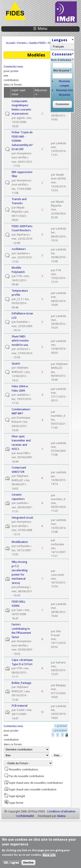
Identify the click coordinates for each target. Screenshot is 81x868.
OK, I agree (11, 864)
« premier (61, 726)
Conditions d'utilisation (61, 811)
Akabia (61, 816)
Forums (22, 43)
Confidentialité (25, 816)
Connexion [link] (62, 54)
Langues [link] (60, 40)
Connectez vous (13, 67)
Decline (28, 864)
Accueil (10, 43)
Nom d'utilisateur (62, 60)
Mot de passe (62, 70)
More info (49, 856)
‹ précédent (60, 731)
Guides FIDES (37, 43)
